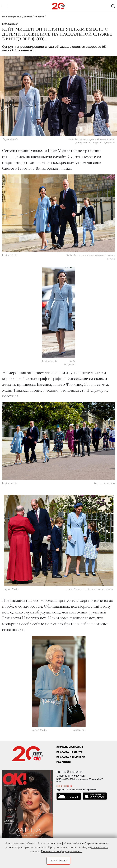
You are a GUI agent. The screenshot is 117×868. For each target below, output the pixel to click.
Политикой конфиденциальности (62, 851)
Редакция (64, 762)
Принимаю (58, 861)
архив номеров (64, 786)
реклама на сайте (69, 752)
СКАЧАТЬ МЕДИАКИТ (70, 747)
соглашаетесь (100, 847)
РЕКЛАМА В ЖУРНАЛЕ (71, 757)
